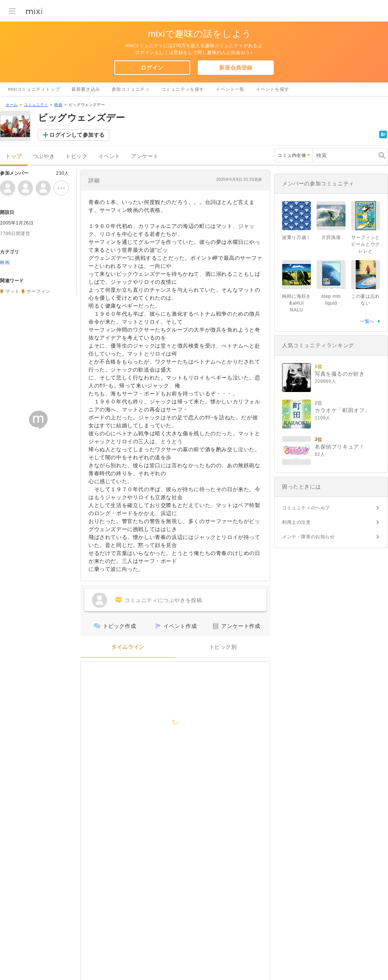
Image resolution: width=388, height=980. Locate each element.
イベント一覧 (230, 89)
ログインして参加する (77, 135)
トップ (14, 156)
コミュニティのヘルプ (306, 508)
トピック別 (223, 647)
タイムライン (128, 647)
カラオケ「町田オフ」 (342, 410)
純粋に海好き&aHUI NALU (297, 303)
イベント (109, 156)
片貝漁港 (331, 237)
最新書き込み (86, 89)
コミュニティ (36, 105)
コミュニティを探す (183, 89)
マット (13, 291)
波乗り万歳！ (297, 237)
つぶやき (44, 156)
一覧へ (367, 321)
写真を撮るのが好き (340, 374)
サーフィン (39, 291)
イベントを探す (273, 89)
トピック (76, 156)
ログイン (152, 68)
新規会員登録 (236, 68)
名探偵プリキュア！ (340, 447)
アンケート (145, 156)
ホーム (12, 105)
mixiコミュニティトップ (34, 89)
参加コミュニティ (131, 89)
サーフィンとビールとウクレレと (366, 244)
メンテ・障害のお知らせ (308, 537)
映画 (58, 105)
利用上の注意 (297, 522)
